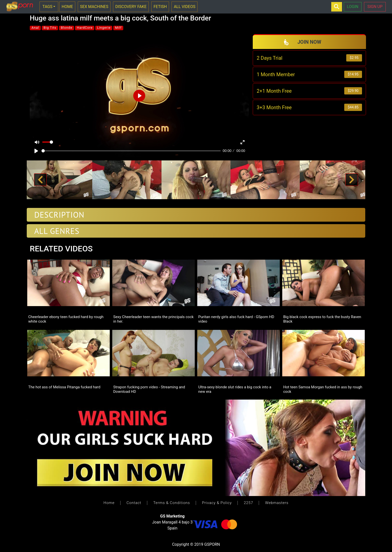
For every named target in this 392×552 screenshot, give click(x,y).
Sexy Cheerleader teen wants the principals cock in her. (153, 319)
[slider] (131, 151)
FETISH (160, 7)
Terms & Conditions (172, 503)
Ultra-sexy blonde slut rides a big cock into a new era (235, 389)
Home (109, 503)
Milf (118, 28)
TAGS (47, 7)
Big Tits (50, 28)
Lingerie (104, 28)
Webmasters (277, 503)
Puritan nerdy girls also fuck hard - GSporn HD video (236, 319)
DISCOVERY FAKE (131, 7)
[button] (40, 180)
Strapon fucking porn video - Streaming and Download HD (149, 389)
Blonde (66, 28)
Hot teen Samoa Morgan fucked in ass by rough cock (323, 389)
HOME (67, 7)
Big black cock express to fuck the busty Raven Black (322, 319)
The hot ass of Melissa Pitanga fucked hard (64, 387)
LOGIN (353, 7)
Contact (134, 503)
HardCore (85, 28)
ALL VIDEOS (184, 7)
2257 (248, 503)
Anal (35, 28)
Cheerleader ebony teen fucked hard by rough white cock (66, 319)
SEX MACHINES (94, 7)
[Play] (36, 151)
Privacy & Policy (217, 503)
